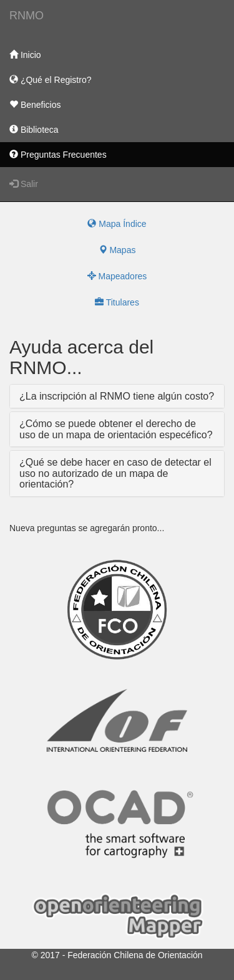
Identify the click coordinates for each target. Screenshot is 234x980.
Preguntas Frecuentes (58, 155)
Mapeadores (117, 276)
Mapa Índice (117, 224)
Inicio (25, 55)
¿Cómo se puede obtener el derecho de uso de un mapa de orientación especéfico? (116, 429)
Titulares (117, 302)
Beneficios (35, 105)
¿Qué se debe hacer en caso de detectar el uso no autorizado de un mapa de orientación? (115, 473)
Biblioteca (34, 130)
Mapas (117, 250)
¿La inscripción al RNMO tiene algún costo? (117, 396)
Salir (24, 184)
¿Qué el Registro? (51, 80)
